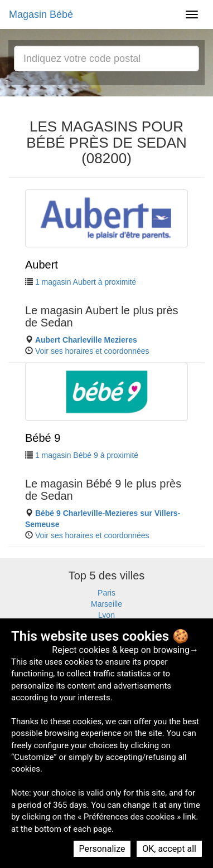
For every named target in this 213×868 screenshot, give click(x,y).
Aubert (42, 265)
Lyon (106, 615)
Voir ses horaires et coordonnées (92, 351)
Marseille (106, 604)
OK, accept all (169, 849)
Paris (106, 593)
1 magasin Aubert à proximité (86, 282)
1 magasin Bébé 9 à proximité (87, 455)
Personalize (102, 849)
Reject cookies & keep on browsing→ (125, 650)
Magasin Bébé (41, 14)
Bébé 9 (43, 438)
